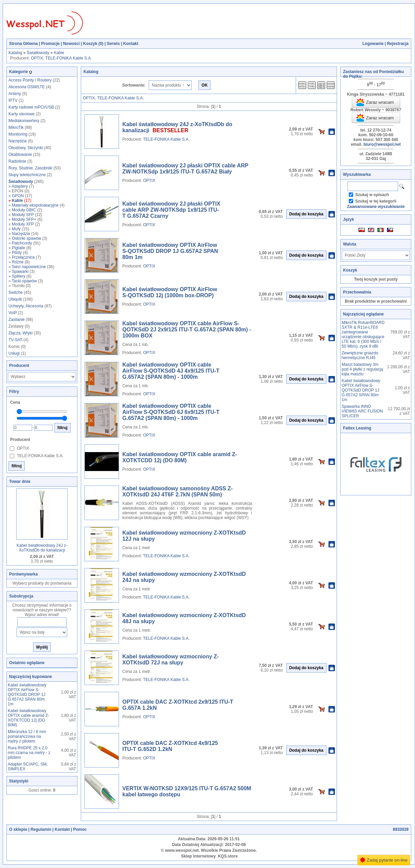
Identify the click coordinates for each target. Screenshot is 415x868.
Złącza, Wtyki (20, 333)
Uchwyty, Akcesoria (26, 306)
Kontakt (131, 44)
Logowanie (373, 44)
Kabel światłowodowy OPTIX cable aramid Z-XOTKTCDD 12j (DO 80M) (29, 718)
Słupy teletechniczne (27, 175)
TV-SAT (15, 340)
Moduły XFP (23, 224)
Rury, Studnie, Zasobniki (30, 168)
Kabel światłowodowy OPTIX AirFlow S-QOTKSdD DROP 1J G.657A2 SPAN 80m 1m (27, 695)
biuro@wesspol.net (382, 144)
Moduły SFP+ (24, 219)
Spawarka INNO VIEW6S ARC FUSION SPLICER (362, 411)
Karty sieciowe (21, 114)
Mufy (16, 229)
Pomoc (80, 829)
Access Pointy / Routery (30, 80)
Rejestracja (398, 44)
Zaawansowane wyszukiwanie (376, 207)
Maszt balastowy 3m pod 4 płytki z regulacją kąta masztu (362, 369)
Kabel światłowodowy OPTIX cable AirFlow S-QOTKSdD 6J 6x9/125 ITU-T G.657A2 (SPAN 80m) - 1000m (171, 412)
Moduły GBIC (24, 210)
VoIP (13, 313)
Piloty (17, 253)
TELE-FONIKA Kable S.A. (69, 58)
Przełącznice (23, 257)
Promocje (51, 44)
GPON (18, 196)
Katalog (15, 53)
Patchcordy (22, 243)
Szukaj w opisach (372, 195)
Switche (16, 292)
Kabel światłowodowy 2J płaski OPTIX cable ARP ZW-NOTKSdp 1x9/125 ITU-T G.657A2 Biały (185, 169)
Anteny (15, 94)
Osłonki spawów (27, 238)
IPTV (13, 100)
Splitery (19, 276)
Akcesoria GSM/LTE (27, 87)
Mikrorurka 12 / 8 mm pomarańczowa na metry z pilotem (27, 736)
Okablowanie (20, 155)
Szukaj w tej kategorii (376, 201)
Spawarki (20, 272)
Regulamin (41, 829)
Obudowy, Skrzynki (26, 148)
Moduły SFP (23, 215)
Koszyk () (93, 44)
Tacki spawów (24, 281)
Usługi (14, 353)
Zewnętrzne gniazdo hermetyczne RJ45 (360, 355)
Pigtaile (18, 248)
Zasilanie (17, 320)
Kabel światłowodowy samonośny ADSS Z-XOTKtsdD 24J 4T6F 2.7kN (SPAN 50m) (178, 491)
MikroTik (16, 127)
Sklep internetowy (199, 856)
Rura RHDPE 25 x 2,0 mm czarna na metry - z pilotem (29, 753)
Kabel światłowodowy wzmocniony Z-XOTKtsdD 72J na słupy (170, 660)
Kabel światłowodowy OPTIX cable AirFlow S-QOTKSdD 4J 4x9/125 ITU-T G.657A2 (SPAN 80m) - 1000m (171, 371)
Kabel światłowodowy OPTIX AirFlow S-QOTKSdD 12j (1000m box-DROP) (170, 292)
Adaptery (20, 186)
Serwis (113, 44)
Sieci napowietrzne (29, 267)
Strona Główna (23, 44)
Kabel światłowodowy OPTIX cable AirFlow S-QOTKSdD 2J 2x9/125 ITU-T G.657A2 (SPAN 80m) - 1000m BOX (187, 330)
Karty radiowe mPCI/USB (31, 107)
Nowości (71, 44)
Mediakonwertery (24, 121)
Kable (59, 53)
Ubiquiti (15, 299)
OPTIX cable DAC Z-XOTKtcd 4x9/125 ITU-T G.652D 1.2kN (170, 746)
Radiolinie (17, 161)
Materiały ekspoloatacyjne (35, 205)
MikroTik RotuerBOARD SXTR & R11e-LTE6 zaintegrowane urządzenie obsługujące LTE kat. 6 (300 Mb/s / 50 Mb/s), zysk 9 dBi (363, 334)
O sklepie (18, 829)
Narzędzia (18, 141)
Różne (18, 262)
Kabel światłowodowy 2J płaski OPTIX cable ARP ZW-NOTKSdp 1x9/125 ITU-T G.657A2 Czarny (171, 210)
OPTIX (37, 58)
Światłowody (38, 53)
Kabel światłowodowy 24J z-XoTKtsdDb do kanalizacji (42, 548)
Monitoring (18, 134)
